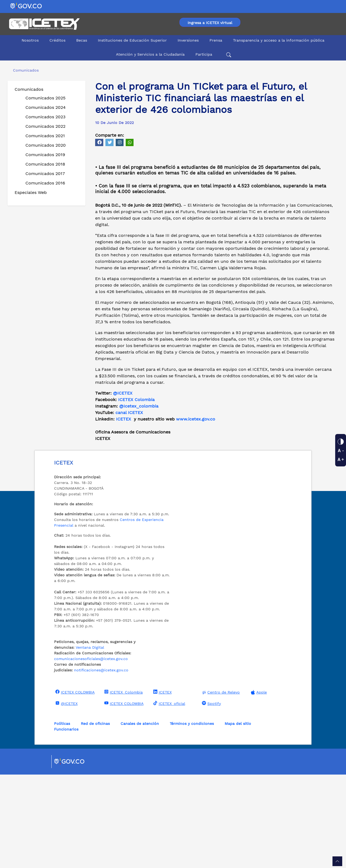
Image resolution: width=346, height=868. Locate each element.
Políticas (62, 817)
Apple (258, 786)
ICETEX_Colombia (123, 785)
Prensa (216, 40)
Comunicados (29, 89)
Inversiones (188, 40)
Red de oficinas (95, 817)
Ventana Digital (90, 741)
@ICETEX (123, 487)
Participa (204, 54)
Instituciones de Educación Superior (132, 40)
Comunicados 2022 (45, 126)
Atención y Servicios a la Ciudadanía (150, 54)
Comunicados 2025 (45, 98)
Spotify (211, 797)
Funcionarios (66, 823)
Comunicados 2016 (45, 183)
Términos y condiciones (192, 817)
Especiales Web (31, 192)
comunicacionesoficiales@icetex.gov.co (91, 752)
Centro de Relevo (220, 786)
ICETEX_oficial (169, 797)
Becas (82, 40)
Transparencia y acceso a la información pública (279, 40)
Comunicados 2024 (46, 107)
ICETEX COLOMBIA (74, 785)
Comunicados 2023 (45, 117)
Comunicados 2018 (45, 164)
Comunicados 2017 (45, 174)
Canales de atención (140, 817)
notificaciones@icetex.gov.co (101, 763)
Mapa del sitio (238, 817)
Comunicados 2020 (46, 145)
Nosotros (30, 40)
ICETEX (162, 785)
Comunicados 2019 (45, 155)
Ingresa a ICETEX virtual (210, 23)
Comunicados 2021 (45, 136)
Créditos (57, 40)
